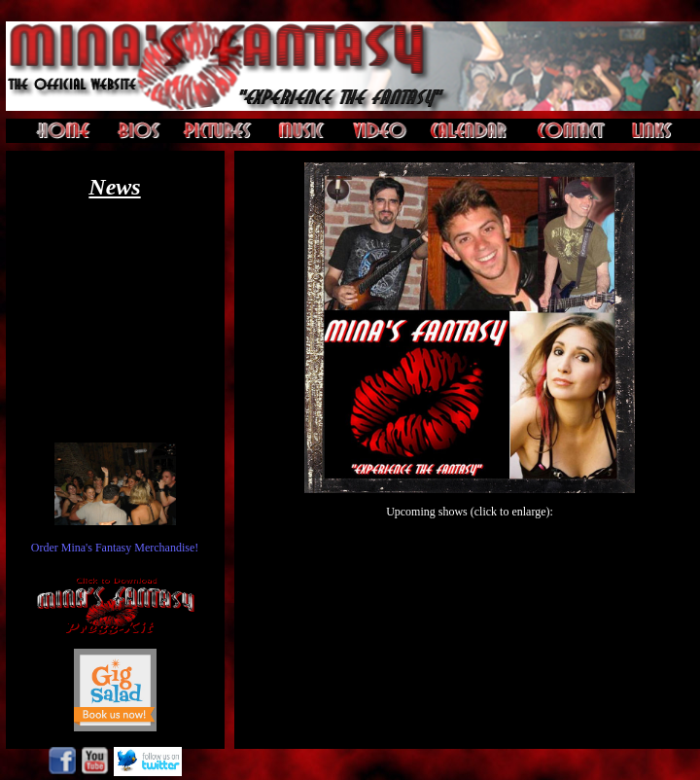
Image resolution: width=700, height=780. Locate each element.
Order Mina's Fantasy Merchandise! (115, 548)
